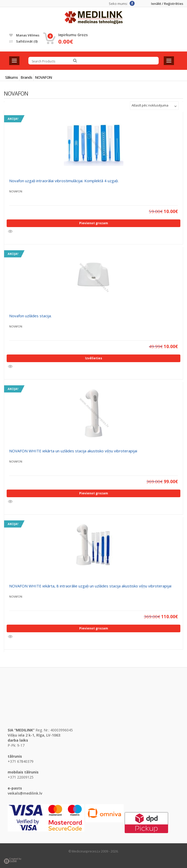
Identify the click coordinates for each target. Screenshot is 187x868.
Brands (26, 77)
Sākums (11, 77)
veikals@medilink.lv (25, 793)
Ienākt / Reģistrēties (167, 4)
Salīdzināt (23, 41)
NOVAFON (43, 77)
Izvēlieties (94, 358)
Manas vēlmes (24, 35)
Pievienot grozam (94, 223)
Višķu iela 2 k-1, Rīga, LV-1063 (34, 735)
